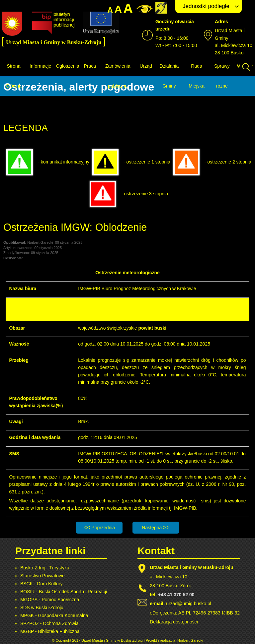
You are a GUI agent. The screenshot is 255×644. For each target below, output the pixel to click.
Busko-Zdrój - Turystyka (45, 568)
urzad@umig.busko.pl (189, 604)
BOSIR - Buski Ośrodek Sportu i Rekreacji (64, 592)
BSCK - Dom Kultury (42, 584)
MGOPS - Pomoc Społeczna (50, 600)
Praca (90, 66)
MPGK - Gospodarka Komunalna (54, 615)
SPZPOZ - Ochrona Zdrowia (49, 623)
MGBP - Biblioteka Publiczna (50, 631)
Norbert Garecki (190, 640)
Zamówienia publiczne (118, 76)
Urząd (146, 66)
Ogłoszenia (67, 66)
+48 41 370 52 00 (176, 595)
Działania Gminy (169, 76)
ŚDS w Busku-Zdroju (42, 608)
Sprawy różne (222, 76)
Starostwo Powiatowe (42, 576)
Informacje (40, 66)
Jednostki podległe (206, 6)
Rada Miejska (196, 76)
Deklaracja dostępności (174, 622)
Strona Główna (13, 76)
